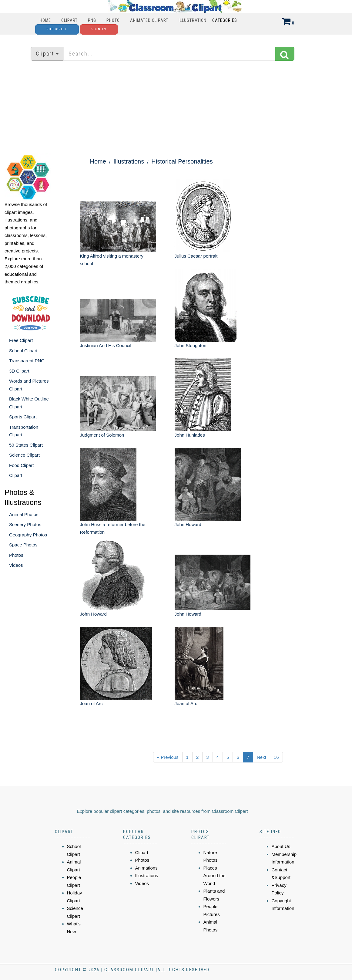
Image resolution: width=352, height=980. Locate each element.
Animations (146, 868)
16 (276, 757)
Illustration (193, 20)
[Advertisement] (176, 108)
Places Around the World (215, 876)
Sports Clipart (23, 417)
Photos (16, 555)
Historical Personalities (182, 161)
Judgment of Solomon (102, 435)
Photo (113, 20)
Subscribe (57, 29)
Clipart (69, 20)
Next (261, 757)
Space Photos (23, 545)
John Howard (188, 524)
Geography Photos (28, 535)
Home (45, 20)
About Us (281, 846)
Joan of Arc (91, 703)
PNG (92, 20)
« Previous (168, 757)
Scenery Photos (25, 524)
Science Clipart (24, 455)
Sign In (99, 29)
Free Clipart (21, 340)
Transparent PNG (27, 361)
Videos (16, 565)
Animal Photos (24, 514)
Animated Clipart (149, 20)
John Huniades (190, 435)
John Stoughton (191, 345)
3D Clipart (19, 371)
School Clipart (23, 351)
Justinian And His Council (106, 345)
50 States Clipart (26, 445)
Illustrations (129, 161)
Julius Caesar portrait (196, 256)
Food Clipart (22, 465)
